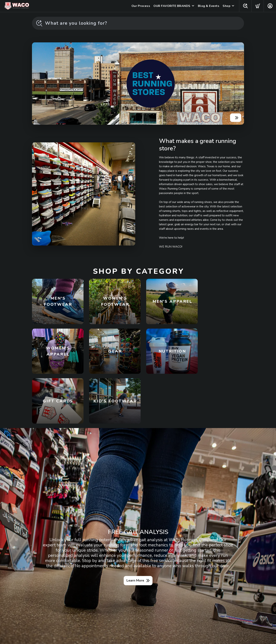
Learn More (135, 533)
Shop (226, 6)
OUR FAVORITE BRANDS (172, 6)
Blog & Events (208, 6)
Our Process (141, 6)
